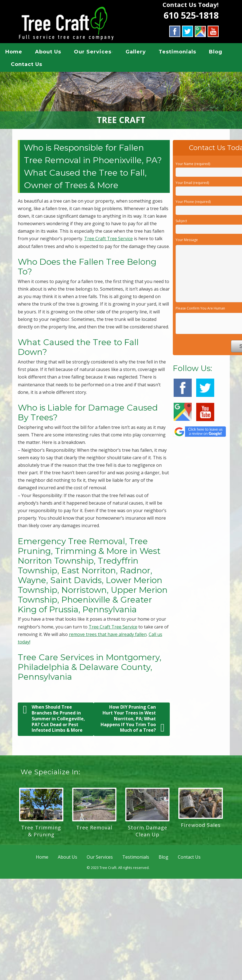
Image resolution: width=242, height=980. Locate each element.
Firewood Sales (201, 827)
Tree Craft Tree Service (108, 240)
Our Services (93, 53)
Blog (216, 53)
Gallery (136, 53)
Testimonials (177, 53)
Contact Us (27, 65)
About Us (48, 53)
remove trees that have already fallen (108, 636)
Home (14, 53)
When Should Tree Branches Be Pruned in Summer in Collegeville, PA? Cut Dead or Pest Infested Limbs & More (54, 720)
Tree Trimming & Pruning (41, 833)
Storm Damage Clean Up (148, 833)
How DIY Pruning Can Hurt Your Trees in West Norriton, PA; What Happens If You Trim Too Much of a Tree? (133, 721)
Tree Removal (94, 829)
